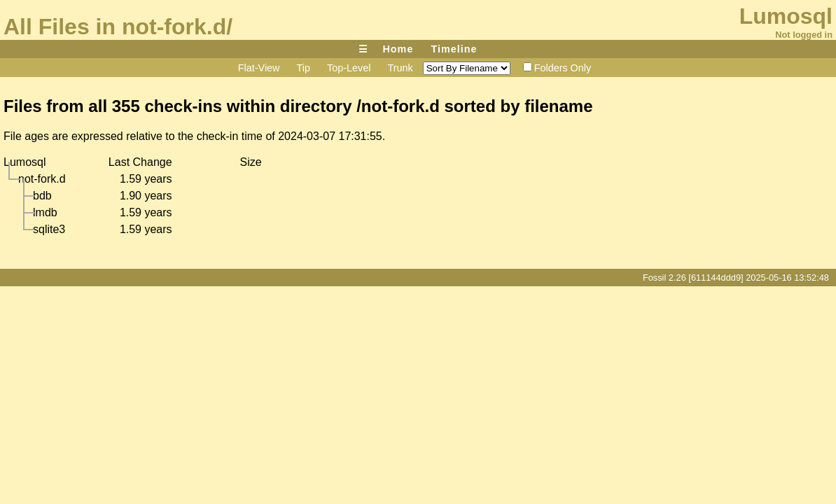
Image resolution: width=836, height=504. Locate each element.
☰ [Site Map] (363, 49)
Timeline (454, 49)
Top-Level (349, 68)
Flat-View (259, 68)
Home (398, 49)
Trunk (400, 68)
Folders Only (557, 68)
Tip (304, 68)
